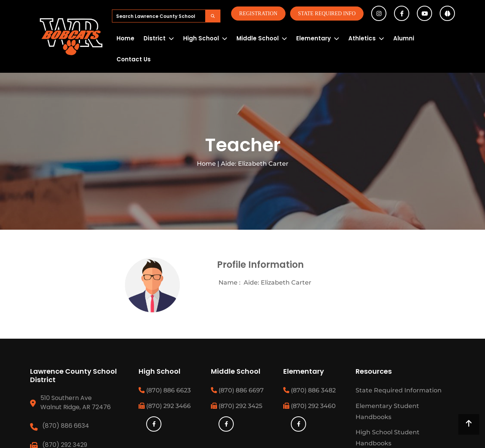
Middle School (258, 38)
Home (125, 38)
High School (201, 38)
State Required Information (399, 390)
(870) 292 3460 (310, 406)
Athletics (362, 38)
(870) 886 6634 (66, 426)
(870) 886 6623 (165, 390)
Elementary (313, 38)
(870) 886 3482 (310, 390)
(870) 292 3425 (237, 406)
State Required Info (327, 14)
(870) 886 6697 (237, 390)
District (155, 38)
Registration (258, 14)
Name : (230, 282)
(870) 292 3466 (165, 406)
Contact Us (134, 59)
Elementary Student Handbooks (387, 411)
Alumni (404, 38)
